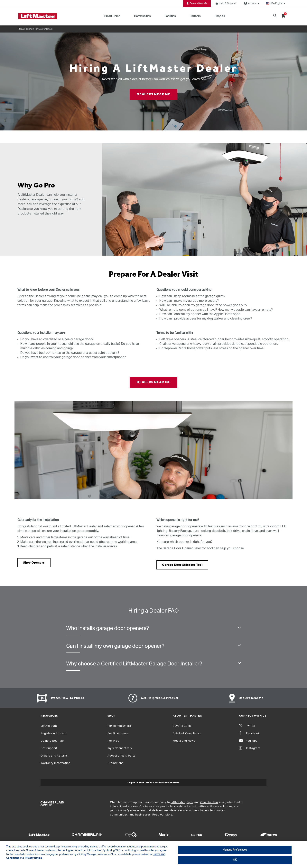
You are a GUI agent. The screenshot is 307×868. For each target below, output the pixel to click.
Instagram (250, 748)
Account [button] (251, 3)
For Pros (113, 741)
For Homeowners (119, 726)
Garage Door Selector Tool (182, 565)
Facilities (170, 16)
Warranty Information (55, 763)
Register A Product (54, 733)
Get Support (49, 748)
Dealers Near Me (197, 4)
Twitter (247, 726)
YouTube (248, 741)
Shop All (220, 16)
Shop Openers (34, 563)
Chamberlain (209, 802)
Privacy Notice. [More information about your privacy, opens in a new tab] (34, 858)
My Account (49, 726)
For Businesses (118, 733)
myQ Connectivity (120, 748)
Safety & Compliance (187, 733)
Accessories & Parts (121, 756)
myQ (190, 802)
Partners (195, 16)
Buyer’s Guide (182, 726)
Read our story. (163, 815)
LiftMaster (178, 802)
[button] (276, 3)
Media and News (184, 741)
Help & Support (225, 3)
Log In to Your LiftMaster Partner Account (154, 783)
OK (235, 860)
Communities (142, 16)
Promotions (115, 763)
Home (21, 29)
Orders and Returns (54, 756)
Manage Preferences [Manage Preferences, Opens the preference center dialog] (235, 850)
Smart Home (112, 16)
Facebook (249, 733)
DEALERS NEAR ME (153, 95)
